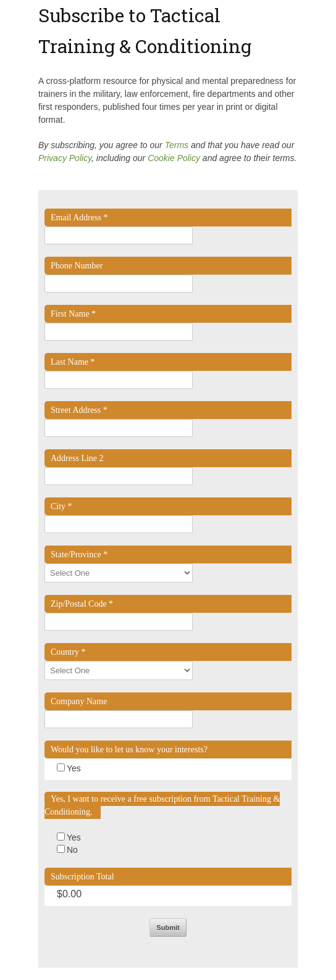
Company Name (79, 701)
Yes (74, 768)
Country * (68, 652)
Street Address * (79, 410)
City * (61, 506)
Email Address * (79, 218)
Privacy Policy (65, 158)
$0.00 (69, 894)
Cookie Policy (174, 158)
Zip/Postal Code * (82, 604)
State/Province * (79, 554)
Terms (177, 145)
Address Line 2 (77, 458)
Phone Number (77, 266)
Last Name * (73, 362)
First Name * (73, 314)
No (72, 850)
